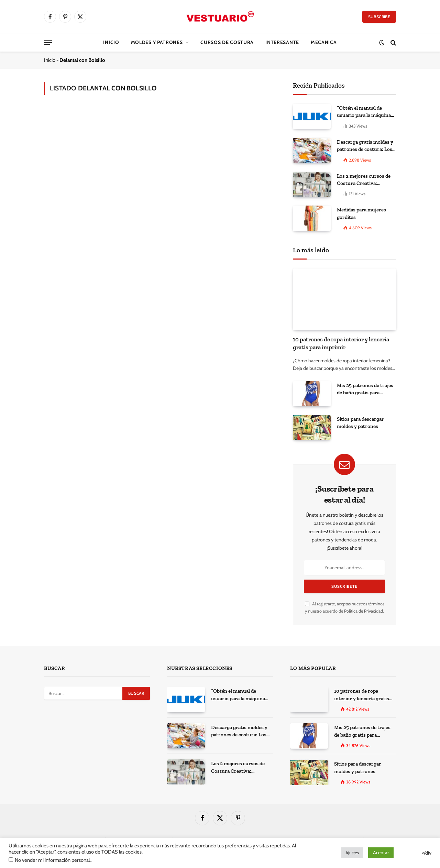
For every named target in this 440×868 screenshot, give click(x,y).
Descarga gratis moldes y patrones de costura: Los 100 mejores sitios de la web (365, 146)
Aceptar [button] (381, 853)
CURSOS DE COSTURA (227, 42)
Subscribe (379, 17)
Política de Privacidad (364, 611)
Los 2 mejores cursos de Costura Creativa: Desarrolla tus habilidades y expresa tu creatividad (366, 180)
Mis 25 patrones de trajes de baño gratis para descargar (365, 389)
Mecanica (324, 42)
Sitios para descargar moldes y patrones (360, 423)
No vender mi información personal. (53, 860)
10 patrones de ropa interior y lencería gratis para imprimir (341, 343)
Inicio (111, 42)
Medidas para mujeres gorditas (361, 213)
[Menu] (48, 42)
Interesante (282, 42)
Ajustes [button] (352, 853)
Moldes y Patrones (157, 42)
